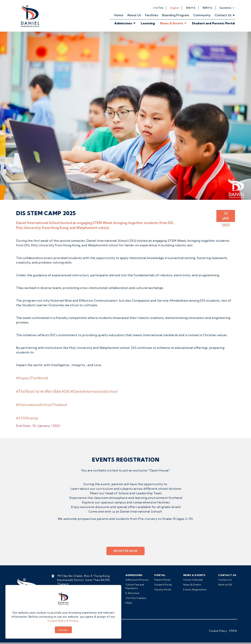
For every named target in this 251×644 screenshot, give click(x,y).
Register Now (125, 551)
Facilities (152, 15)
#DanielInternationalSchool (94, 391)
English (175, 8)
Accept (63, 630)
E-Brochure (132, 593)
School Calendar (193, 580)
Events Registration (195, 590)
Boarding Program (176, 15)
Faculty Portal (163, 590)
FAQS (129, 603)
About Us (134, 15)
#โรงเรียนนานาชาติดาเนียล (38, 391)
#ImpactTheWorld (32, 378)
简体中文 (191, 8)
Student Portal (163, 585)
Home (119, 15)
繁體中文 (208, 8)
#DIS (66, 391)
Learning (148, 23)
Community (202, 15)
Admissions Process (137, 580)
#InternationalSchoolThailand (41, 405)
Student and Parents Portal (213, 23)
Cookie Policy (218, 631)
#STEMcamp (27, 418)
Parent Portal (162, 580)
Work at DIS (225, 585)
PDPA (233, 631)
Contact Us (225, 580)
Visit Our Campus (136, 598)
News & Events (173, 23)
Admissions (125, 23)
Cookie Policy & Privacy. (63, 621)
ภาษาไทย (158, 8)
